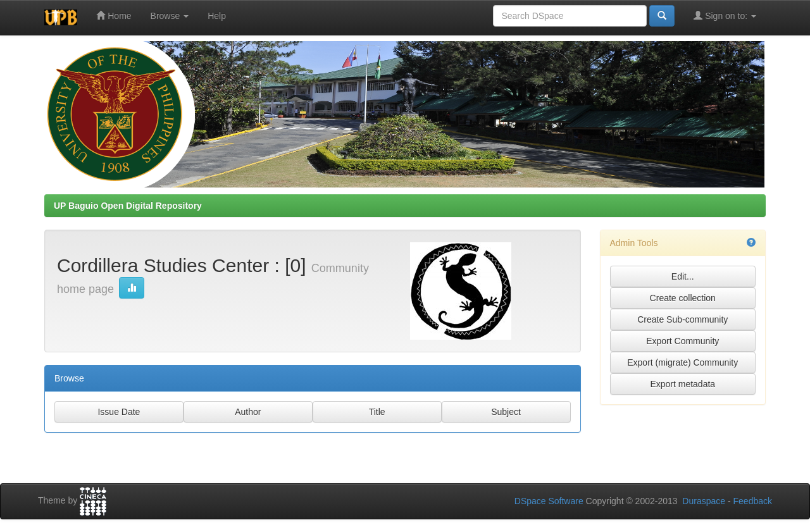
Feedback (753, 501)
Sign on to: (725, 15)
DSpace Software (549, 501)
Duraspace (704, 501)
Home (114, 15)
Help (217, 16)
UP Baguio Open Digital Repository (128, 206)
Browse (170, 16)
